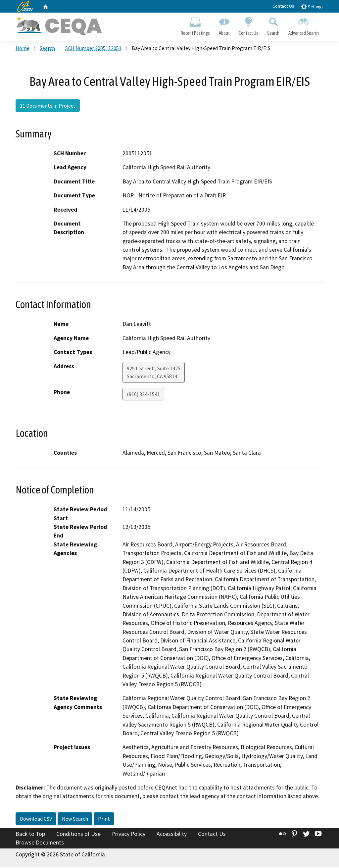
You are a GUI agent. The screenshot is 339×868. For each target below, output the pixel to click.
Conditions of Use (78, 835)
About (224, 25)
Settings (312, 6)
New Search (75, 820)
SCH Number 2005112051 (93, 49)
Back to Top (30, 835)
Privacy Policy (129, 835)
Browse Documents (40, 844)
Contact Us (283, 6)
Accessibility (172, 835)
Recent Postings (195, 25)
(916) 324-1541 (143, 395)
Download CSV (36, 820)
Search (273, 25)
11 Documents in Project (48, 107)
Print (104, 820)
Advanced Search (304, 25)
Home (23, 49)
